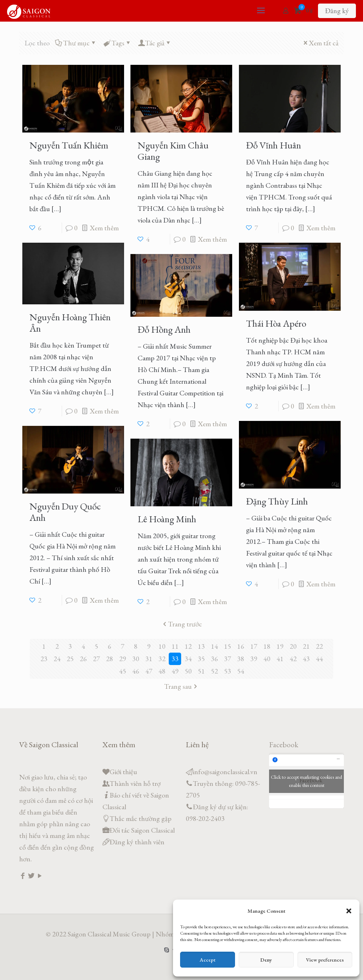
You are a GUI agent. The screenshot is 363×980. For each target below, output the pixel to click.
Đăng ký (337, 11)
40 (267, 659)
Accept (208, 960)
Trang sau (181, 686)
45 (123, 671)
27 (96, 659)
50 (188, 671)
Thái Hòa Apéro (276, 323)
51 (201, 671)
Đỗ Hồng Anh (164, 329)
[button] (349, 911)
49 (175, 671)
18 (267, 646)
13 (201, 646)
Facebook (284, 745)
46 (136, 671)
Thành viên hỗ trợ (135, 783)
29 (123, 659)
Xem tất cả (320, 43)
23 (44, 659)
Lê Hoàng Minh (167, 519)
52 (214, 671)
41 (280, 659)
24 (57, 659)
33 (175, 659)
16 (241, 646)
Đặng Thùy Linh (277, 501)
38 (241, 659)
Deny (266, 960)
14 (214, 646)
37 (228, 659)
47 (149, 671)
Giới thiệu (123, 772)
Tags (117, 43)
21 (306, 646)
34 (188, 659)
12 (188, 646)
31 (149, 659)
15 (228, 646)
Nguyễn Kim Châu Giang (173, 151)
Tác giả (155, 43)
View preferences (325, 960)
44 (319, 659)
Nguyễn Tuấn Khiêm (69, 145)
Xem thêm (104, 228)
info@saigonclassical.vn (225, 772)
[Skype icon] (167, 950)
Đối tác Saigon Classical (142, 830)
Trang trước (181, 624)
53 (228, 671)
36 (214, 659)
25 (70, 659)
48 (162, 671)
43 (306, 659)
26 (83, 659)
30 (136, 659)
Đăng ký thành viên (137, 842)
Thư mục (76, 43)
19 (280, 646)
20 (293, 646)
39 (254, 659)
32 (162, 659)
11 (175, 646)
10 (162, 646)
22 (319, 646)
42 (293, 659)
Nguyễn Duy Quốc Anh (65, 512)
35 (201, 659)
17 (254, 646)
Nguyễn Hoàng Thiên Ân (70, 323)
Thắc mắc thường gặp (141, 818)
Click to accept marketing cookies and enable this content (306, 781)
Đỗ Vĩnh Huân (273, 145)
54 (241, 671)
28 (110, 659)
